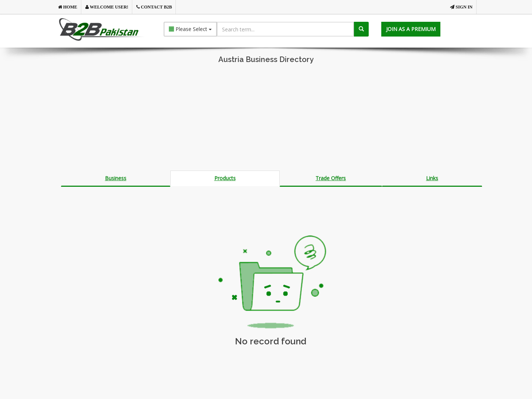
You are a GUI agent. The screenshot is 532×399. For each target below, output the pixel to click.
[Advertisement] (266, 119)
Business (116, 178)
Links (432, 178)
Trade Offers (331, 178)
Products (225, 178)
